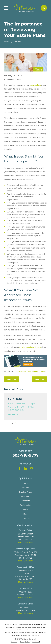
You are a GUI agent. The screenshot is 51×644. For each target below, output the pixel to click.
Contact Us (25, 518)
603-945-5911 (25, 558)
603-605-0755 (25, 579)
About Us (25, 488)
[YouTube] (32, 468)
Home (25, 483)
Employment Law (23, 371)
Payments (25, 501)
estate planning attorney (30, 347)
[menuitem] (14, 642)
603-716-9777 (25, 455)
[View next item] (16, 424)
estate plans (35, 85)
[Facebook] (19, 468)
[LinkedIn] (25, 468)
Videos (25, 509)
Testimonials (25, 505)
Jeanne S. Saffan (39, 371)
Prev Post (12, 379)
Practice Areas (25, 492)
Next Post (39, 379)
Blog (25, 514)
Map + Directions (25, 542)
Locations (25, 496)
